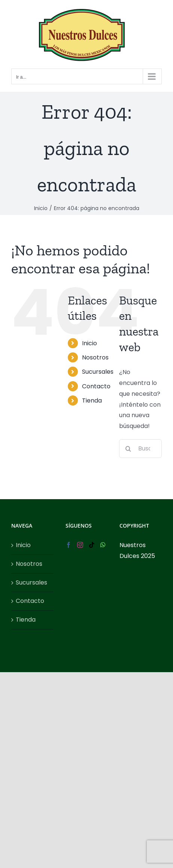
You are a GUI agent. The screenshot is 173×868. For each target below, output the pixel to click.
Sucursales (98, 372)
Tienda (92, 400)
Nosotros (95, 357)
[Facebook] (69, 545)
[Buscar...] (140, 449)
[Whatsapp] (103, 545)
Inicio (89, 343)
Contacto (96, 386)
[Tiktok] (92, 545)
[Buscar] (128, 449)
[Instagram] (80, 545)
